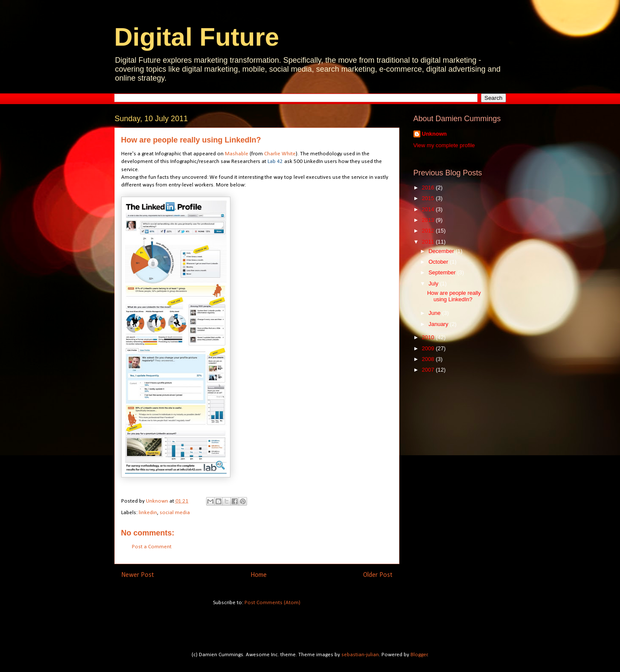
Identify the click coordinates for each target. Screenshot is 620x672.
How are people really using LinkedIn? (454, 296)
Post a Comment (152, 547)
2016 (429, 188)
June (435, 313)
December (442, 251)
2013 (429, 220)
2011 (429, 242)
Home (259, 575)
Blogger (419, 655)
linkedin (148, 513)
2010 (429, 337)
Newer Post (138, 575)
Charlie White (280, 154)
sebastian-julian (360, 655)
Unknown (435, 134)
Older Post (378, 575)
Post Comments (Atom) (272, 603)
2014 (429, 209)
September (443, 272)
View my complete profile (444, 145)
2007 (429, 370)
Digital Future (197, 37)
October (439, 262)
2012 (429, 231)
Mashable (237, 154)
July (434, 284)
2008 (429, 359)
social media (175, 513)
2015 (429, 198)
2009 (429, 348)
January (439, 324)
